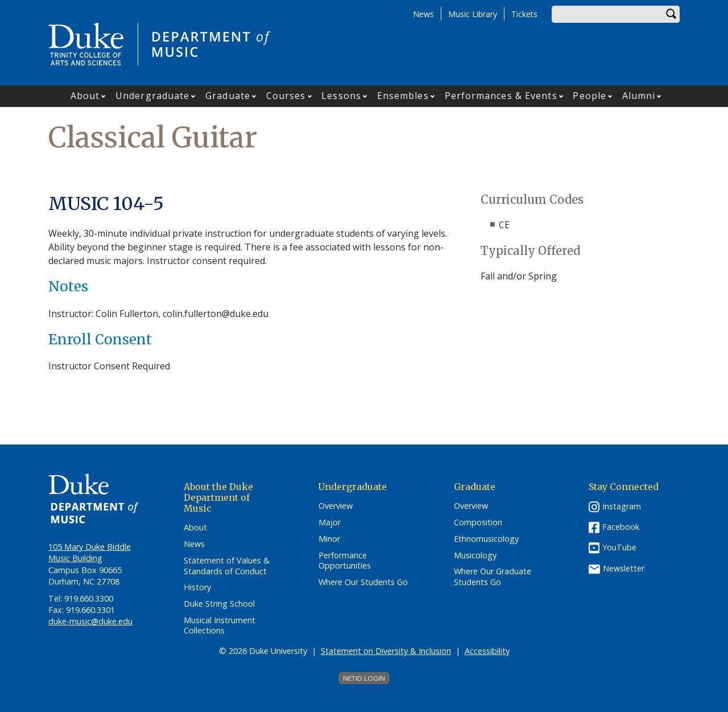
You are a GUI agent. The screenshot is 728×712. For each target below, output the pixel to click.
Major (330, 522)
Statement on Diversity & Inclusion (386, 651)
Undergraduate (152, 96)
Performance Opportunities (345, 561)
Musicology (475, 555)
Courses (286, 96)
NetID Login (364, 678)
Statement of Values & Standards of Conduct (227, 566)
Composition (478, 522)
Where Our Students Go (363, 582)
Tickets (524, 14)
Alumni (639, 96)
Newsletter (624, 568)
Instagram (622, 506)
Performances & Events (501, 96)
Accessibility (487, 651)
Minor (329, 539)
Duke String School (219, 604)
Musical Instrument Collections (220, 626)
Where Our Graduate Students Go (493, 577)
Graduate (228, 96)
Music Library (473, 14)
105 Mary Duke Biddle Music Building (90, 552)
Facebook (621, 527)
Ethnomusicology (486, 539)
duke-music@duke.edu (90, 621)
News (423, 14)
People (590, 96)
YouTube (619, 547)
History (197, 587)
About (85, 96)
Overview (336, 506)
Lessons (341, 96)
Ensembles (403, 96)
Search (671, 14)
